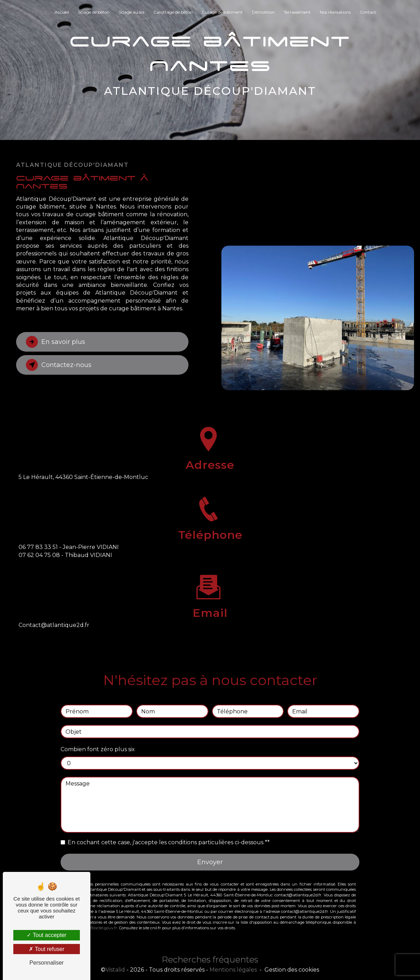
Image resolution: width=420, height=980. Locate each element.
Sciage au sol (132, 12)
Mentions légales (233, 970)
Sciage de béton (94, 12)
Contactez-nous (61, 365)
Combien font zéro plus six (98, 735)
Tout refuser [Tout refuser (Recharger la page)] (47, 949)
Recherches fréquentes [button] (210, 960)
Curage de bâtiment (222, 12)
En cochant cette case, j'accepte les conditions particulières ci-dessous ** (169, 828)
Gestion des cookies (292, 970)
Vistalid (115, 970)
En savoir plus (58, 342)
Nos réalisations (335, 12)
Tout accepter (46, 935)
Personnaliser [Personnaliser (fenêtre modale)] (47, 963)
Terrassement (297, 12)
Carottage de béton (173, 12)
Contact (368, 12)
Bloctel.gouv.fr (104, 914)
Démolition (263, 12)
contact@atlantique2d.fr (54, 610)
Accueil (62, 12)
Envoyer (210, 847)
